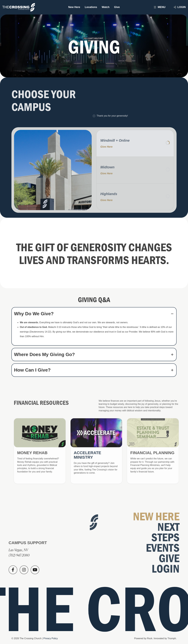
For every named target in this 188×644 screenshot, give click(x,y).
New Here (74, 7)
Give (117, 7)
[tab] (94, 314)
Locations (91, 7)
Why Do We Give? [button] (34, 314)
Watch (106, 7)
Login (179, 7)
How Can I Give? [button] (32, 370)
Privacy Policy (51, 638)
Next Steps (166, 532)
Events (164, 548)
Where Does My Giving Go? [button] (44, 355)
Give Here (106, 148)
